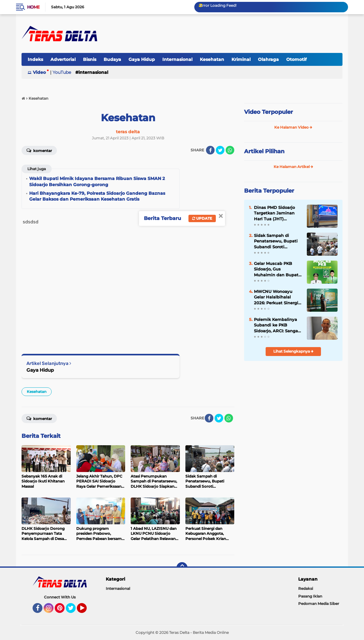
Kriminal (241, 59)
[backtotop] (182, 568)
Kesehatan (212, 59)
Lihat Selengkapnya (293, 351)
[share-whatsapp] (230, 150)
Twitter (73, 611)
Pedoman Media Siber (319, 604)
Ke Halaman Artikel (293, 167)
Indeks (35, 59)
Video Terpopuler (269, 112)
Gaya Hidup (142, 59)
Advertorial (63, 59)
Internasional (177, 59)
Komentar (39, 150)
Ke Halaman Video (293, 127)
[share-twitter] (220, 150)
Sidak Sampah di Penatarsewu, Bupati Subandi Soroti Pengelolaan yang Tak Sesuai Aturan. (277, 241)
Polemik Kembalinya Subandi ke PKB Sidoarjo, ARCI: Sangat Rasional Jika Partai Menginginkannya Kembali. (277, 325)
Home (33, 7)
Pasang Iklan (310, 596)
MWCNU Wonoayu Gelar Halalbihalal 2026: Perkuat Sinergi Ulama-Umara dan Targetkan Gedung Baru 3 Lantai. (276, 297)
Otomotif (296, 59)
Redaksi (306, 588)
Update (202, 218)
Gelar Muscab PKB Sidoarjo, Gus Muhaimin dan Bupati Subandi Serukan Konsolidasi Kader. (277, 269)
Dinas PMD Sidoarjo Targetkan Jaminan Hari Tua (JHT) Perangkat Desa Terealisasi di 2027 (274, 213)
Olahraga (268, 59)
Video (39, 72)
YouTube (62, 72)
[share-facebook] (210, 150)
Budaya (112, 59)
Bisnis (90, 59)
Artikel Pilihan (264, 151)
